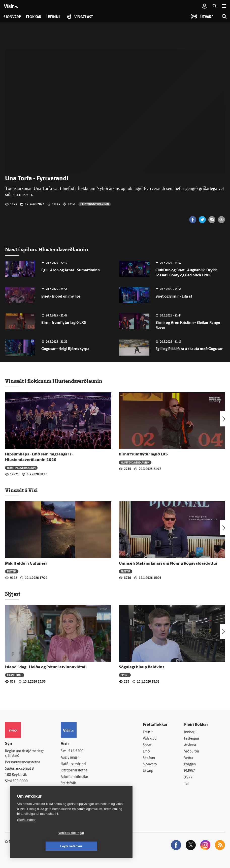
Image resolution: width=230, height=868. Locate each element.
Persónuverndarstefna (23, 762)
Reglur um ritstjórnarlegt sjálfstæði (24, 754)
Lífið (146, 752)
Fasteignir (192, 739)
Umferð (67, 790)
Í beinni (53, 17)
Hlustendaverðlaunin (95, 204)
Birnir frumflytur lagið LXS (64, 323)
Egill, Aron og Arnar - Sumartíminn (71, 270)
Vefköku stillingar (41, 846)
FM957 (190, 771)
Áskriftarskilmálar (74, 777)
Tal (186, 784)
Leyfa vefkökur (101, 846)
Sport (125, 675)
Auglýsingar (70, 758)
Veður (189, 758)
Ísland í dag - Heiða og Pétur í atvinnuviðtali (46, 667)
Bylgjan (190, 765)
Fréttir (12, 571)
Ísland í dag (15, 675)
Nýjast (13, 594)
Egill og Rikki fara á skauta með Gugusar (189, 349)
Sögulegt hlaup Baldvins (142, 667)
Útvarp (148, 771)
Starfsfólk (68, 784)
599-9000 (20, 781)
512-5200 (76, 751)
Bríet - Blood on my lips (61, 297)
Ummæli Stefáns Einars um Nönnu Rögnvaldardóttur (168, 564)
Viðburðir (192, 752)
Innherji (190, 732)
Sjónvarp (150, 765)
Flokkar (34, 17)
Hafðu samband (73, 764)
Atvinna (190, 745)
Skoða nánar (26, 833)
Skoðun (149, 758)
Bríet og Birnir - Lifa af (174, 297)
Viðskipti (150, 739)
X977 (188, 778)
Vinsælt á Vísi (21, 490)
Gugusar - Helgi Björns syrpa (65, 349)
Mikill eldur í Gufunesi (26, 564)
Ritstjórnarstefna (74, 771)
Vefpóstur (68, 797)
